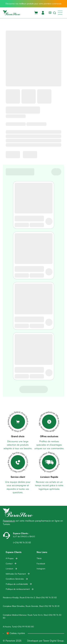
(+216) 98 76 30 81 (51, 606)
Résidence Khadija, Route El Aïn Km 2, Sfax (21, 597)
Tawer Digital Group (53, 641)
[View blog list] (49, 13)
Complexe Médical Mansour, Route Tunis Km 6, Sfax (25, 615)
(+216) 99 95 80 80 (25, 627)
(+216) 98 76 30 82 (48, 597)
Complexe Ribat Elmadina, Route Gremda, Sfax (23, 606)
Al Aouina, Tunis (10, 627)
